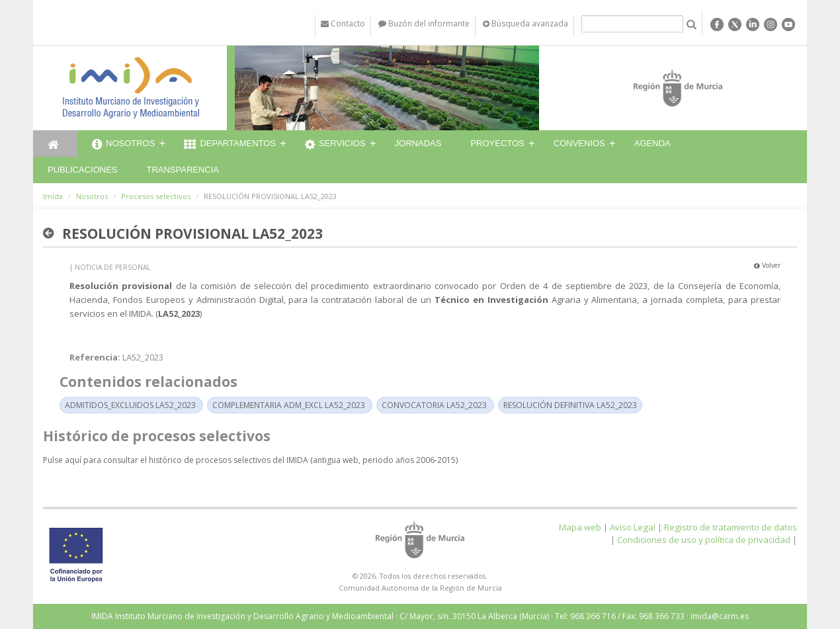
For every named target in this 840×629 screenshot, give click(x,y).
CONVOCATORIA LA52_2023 (434, 405)
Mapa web (580, 527)
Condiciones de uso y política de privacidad (704, 540)
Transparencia (183, 170)
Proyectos (497, 143)
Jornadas (418, 143)
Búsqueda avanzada (525, 23)
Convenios (579, 143)
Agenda (652, 143)
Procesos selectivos (156, 196)
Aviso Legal (633, 527)
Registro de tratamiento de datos (731, 527)
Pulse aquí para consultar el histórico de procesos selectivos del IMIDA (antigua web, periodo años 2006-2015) (250, 460)
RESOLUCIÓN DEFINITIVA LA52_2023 (570, 405)
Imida (53, 196)
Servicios (335, 145)
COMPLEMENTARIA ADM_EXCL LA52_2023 (289, 405)
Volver (767, 265)
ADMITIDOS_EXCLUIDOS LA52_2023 (130, 405)
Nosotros (123, 145)
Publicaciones (82, 170)
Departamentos (230, 145)
